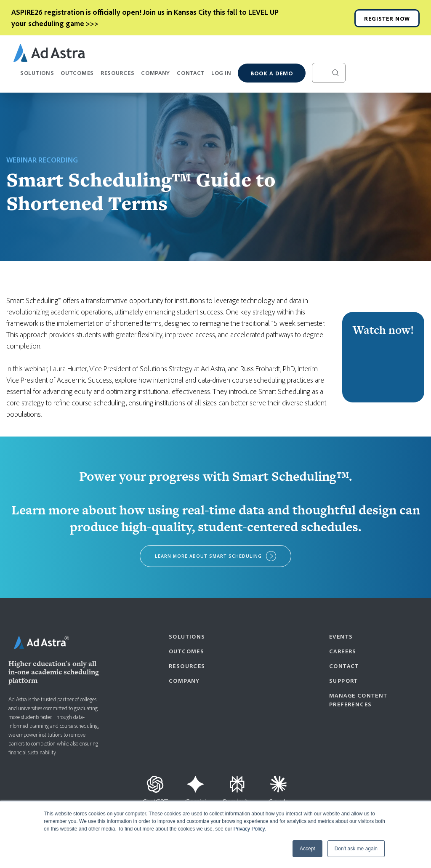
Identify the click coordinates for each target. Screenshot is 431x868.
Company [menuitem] (184, 680)
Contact (191, 73)
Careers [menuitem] (343, 651)
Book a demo (272, 73)
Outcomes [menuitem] (186, 651)
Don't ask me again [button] (356, 849)
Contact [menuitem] (344, 666)
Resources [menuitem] (187, 666)
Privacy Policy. (250, 829)
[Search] (329, 73)
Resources (117, 76)
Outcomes (77, 76)
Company (156, 76)
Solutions (37, 76)
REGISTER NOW (387, 18)
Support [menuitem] (344, 680)
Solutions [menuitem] (187, 636)
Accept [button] (307, 849)
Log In (221, 73)
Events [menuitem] (341, 636)
